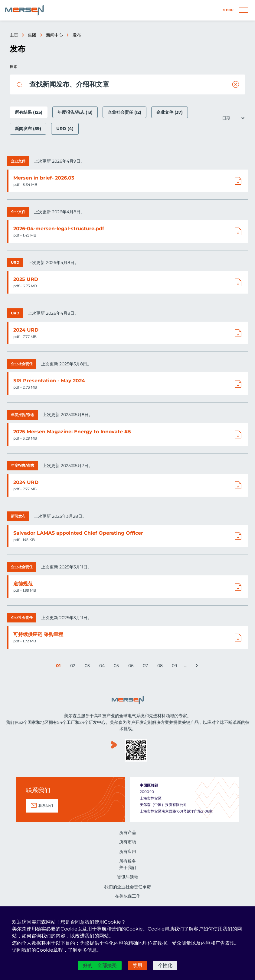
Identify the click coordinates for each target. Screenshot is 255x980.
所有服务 (128, 861)
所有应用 (128, 851)
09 (175, 667)
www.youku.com (114, 751)
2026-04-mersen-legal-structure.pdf (59, 229)
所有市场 (128, 842)
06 (132, 667)
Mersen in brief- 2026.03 (44, 178)
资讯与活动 (128, 877)
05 (117, 667)
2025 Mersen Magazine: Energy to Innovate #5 (72, 432)
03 (88, 667)
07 (146, 667)
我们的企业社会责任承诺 (128, 887)
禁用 (137, 965)
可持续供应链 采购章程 (38, 634)
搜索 (13, 67)
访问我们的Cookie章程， (40, 950)
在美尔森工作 (128, 896)
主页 (14, 35)
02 (74, 667)
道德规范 (23, 584)
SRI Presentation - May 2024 (49, 381)
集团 (32, 35)
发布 (77, 35)
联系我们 (46, 805)
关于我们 (128, 867)
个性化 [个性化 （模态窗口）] (165, 965)
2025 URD (26, 279)
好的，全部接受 (100, 965)
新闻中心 (54, 35)
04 (103, 667)
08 (161, 667)
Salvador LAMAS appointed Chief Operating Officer (78, 533)
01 (60, 667)
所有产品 (128, 832)
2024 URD (26, 330)
